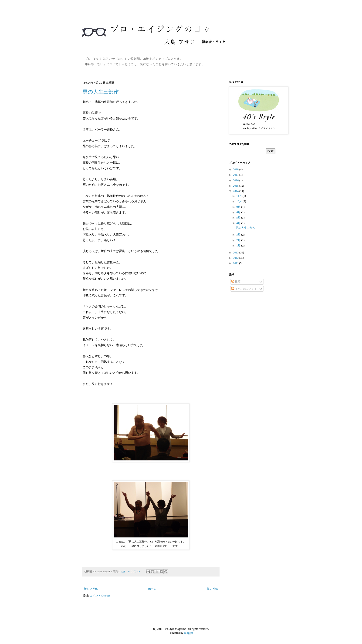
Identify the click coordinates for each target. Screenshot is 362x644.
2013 (236, 253)
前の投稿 (212, 589)
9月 (239, 207)
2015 (236, 186)
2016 (236, 180)
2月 (239, 240)
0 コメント (134, 571)
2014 (236, 191)
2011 (236, 263)
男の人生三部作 (101, 92)
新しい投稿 (91, 589)
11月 (239, 196)
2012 (236, 258)
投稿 (236, 282)
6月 (239, 212)
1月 (239, 246)
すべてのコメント (244, 289)
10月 (239, 201)
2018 (236, 169)
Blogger (188, 633)
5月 (239, 218)
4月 (239, 223)
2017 (236, 175)
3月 (239, 235)
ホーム (152, 589)
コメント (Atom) (100, 596)
